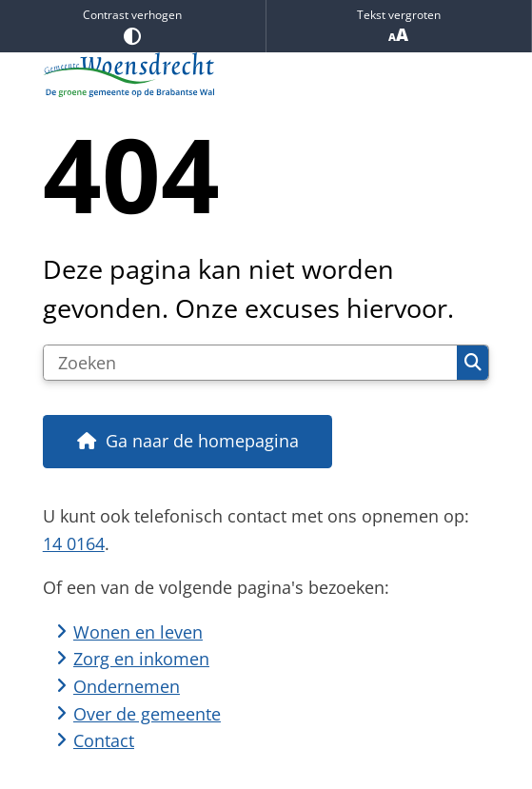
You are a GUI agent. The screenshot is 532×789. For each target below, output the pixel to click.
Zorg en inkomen (141, 659)
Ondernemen (127, 686)
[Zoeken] (250, 363)
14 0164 (74, 543)
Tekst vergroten (399, 26)
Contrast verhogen (133, 26)
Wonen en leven (138, 632)
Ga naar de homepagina (202, 441)
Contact (104, 740)
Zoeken (473, 363)
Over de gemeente (147, 714)
